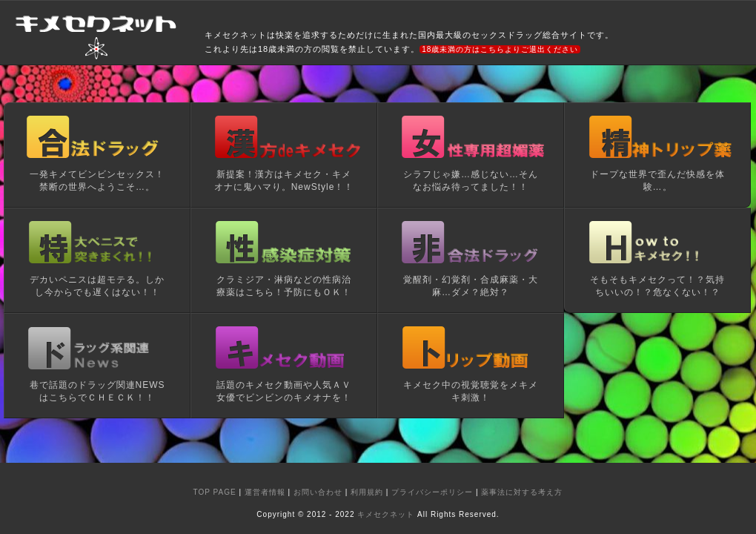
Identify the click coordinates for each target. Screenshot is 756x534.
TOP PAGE (215, 492)
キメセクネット (386, 514)
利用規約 (367, 492)
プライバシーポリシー (432, 492)
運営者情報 (265, 492)
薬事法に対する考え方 (522, 492)
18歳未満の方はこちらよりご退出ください (500, 49)
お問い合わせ (318, 492)
